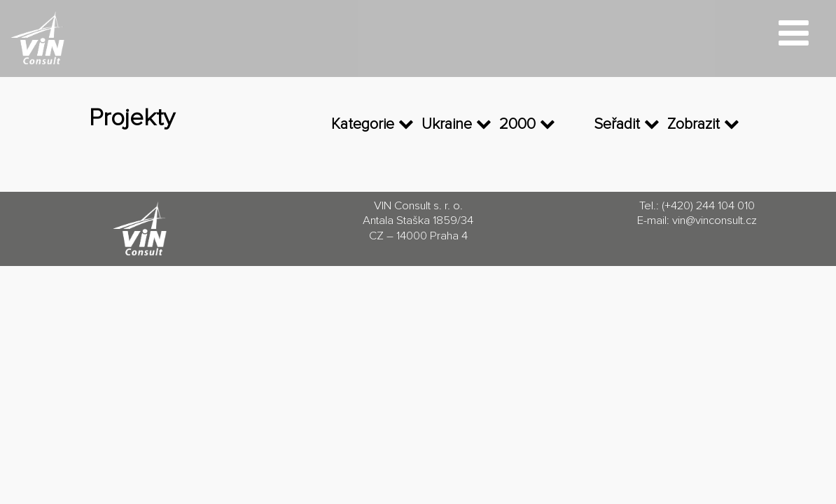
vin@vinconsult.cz (715, 221)
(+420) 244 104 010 (708, 206)
